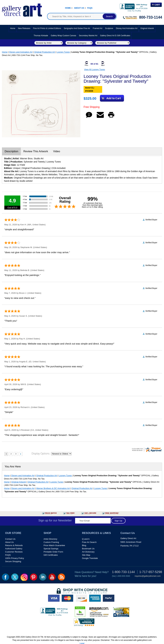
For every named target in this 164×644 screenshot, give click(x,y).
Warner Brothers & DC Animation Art (53, 488)
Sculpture (109, 28)
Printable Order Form (53, 552)
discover (81, 598)
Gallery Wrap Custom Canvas (64, 36)
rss (61, 577)
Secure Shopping (13, 561)
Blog (84, 545)
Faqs (90, 8)
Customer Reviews (14, 552)
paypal (109, 598)
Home (68, 8)
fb (6, 577)
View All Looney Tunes (95, 69)
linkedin (43, 577)
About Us (79, 8)
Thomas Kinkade (41, 36)
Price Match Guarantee (54, 545)
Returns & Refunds (14, 545)
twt (15, 577)
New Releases (24, 28)
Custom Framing (51, 542)
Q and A (86, 539)
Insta (24, 577)
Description (11, 151)
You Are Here (13, 467)
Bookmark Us (88, 549)
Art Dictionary (88, 552)
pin (34, 577)
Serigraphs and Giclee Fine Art (77, 28)
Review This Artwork (36, 151)
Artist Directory (50, 539)
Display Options (41, 453)
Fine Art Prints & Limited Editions (47, 28)
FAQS (8, 555)
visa (54, 598)
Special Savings (51, 549)
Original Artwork (147, 28)
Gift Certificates (51, 555)
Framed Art (97, 28)
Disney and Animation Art (127, 28)
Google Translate (90, 558)
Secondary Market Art (88, 36)
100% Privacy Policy (15, 558)
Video (57, 151)
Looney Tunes (63, 52)
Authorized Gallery (14, 549)
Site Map (86, 555)
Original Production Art (45, 52)
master (67, 598)
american (95, 598)
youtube (52, 577)
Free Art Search (89, 542)
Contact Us (10, 539)
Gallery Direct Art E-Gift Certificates (115, 36)
